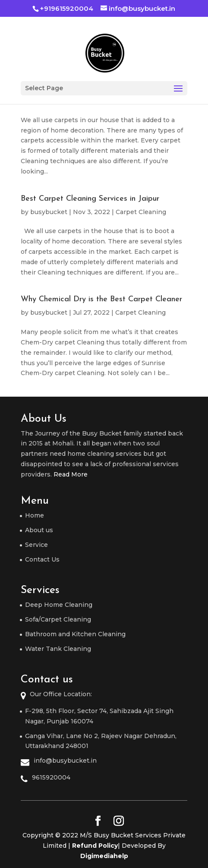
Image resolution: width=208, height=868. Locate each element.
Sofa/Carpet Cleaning (58, 619)
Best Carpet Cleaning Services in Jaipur (90, 199)
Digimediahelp (104, 856)
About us (39, 530)
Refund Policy (95, 846)
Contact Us (42, 559)
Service (36, 545)
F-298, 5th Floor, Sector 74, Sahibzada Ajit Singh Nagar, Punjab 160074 (99, 716)
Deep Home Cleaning (59, 605)
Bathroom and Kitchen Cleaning (75, 634)
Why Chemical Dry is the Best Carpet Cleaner (101, 299)
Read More (71, 474)
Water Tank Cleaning (58, 649)
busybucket (49, 212)
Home (35, 515)
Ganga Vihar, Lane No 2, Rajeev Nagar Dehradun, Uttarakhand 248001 (101, 741)
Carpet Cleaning (141, 212)
